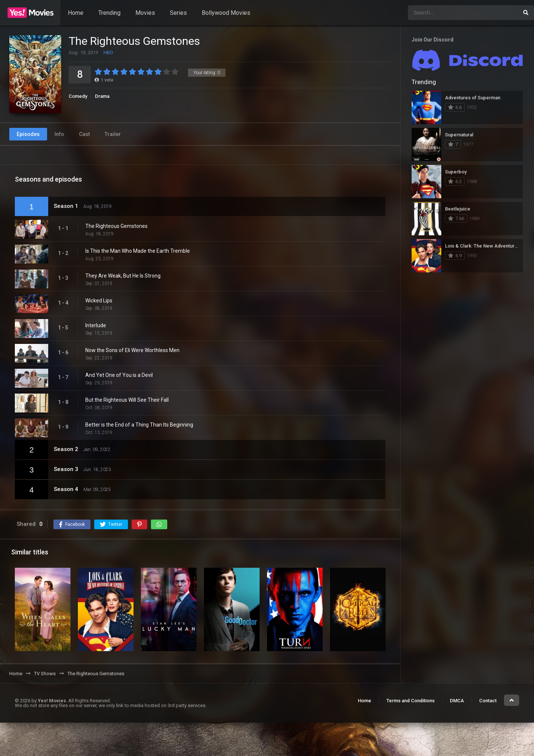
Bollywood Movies (226, 13)
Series (178, 13)
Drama (102, 96)
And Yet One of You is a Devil (119, 375)
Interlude (96, 325)
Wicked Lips (99, 301)
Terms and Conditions (411, 701)
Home (76, 13)
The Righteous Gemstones (116, 226)
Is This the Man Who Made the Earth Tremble (138, 251)
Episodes (28, 134)
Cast (84, 134)
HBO (108, 52)
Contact (488, 701)
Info (59, 134)
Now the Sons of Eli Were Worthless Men (132, 350)
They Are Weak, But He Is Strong (123, 276)
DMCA (457, 701)
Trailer (113, 134)
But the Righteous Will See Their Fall (127, 400)
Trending (109, 13)
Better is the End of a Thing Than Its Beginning (139, 425)
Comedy (78, 96)
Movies (145, 13)
